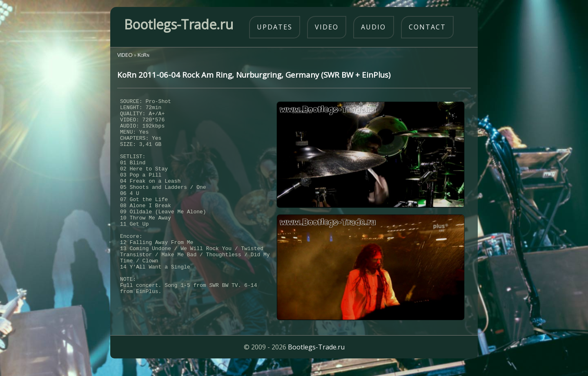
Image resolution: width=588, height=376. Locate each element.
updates (275, 27)
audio (373, 27)
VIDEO (125, 55)
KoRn (144, 55)
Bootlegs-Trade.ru (316, 358)
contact (427, 27)
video (327, 27)
